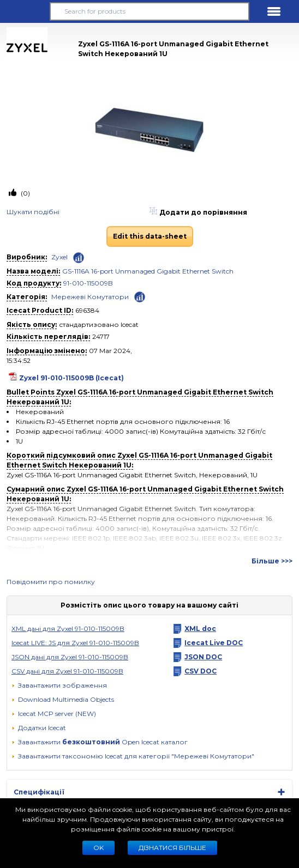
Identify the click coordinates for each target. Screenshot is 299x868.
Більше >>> (272, 561)
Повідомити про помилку (51, 582)
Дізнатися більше (172, 848)
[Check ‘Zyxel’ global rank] (79, 258)
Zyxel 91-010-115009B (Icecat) (71, 378)
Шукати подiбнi (33, 212)
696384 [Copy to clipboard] (87, 310)
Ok (98, 848)
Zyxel (59, 257)
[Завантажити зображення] (59, 685)
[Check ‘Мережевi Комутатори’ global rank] (140, 296)
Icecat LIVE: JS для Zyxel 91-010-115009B (75, 643)
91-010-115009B (88, 283)
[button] (25, 11)
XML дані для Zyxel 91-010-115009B (68, 629)
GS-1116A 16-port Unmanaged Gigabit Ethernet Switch (148, 271)
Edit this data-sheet (150, 236)
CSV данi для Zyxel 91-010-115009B (67, 671)
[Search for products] (150, 11)
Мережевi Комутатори (90, 297)
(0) (25, 193)
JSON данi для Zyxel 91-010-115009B (70, 657)
